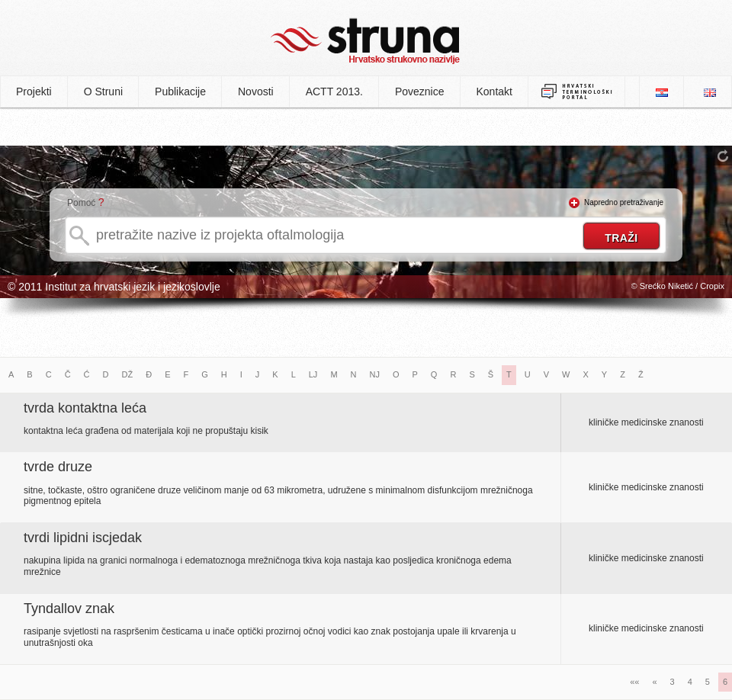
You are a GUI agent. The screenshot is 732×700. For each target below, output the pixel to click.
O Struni (103, 92)
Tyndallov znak (69, 608)
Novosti (256, 92)
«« (634, 682)
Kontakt (494, 92)
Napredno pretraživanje (624, 202)
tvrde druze (58, 467)
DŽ (128, 374)
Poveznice (420, 92)
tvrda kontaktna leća (85, 408)
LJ (313, 374)
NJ (375, 374)
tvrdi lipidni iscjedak (83, 538)
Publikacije (180, 92)
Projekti (34, 92)
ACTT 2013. (334, 92)
